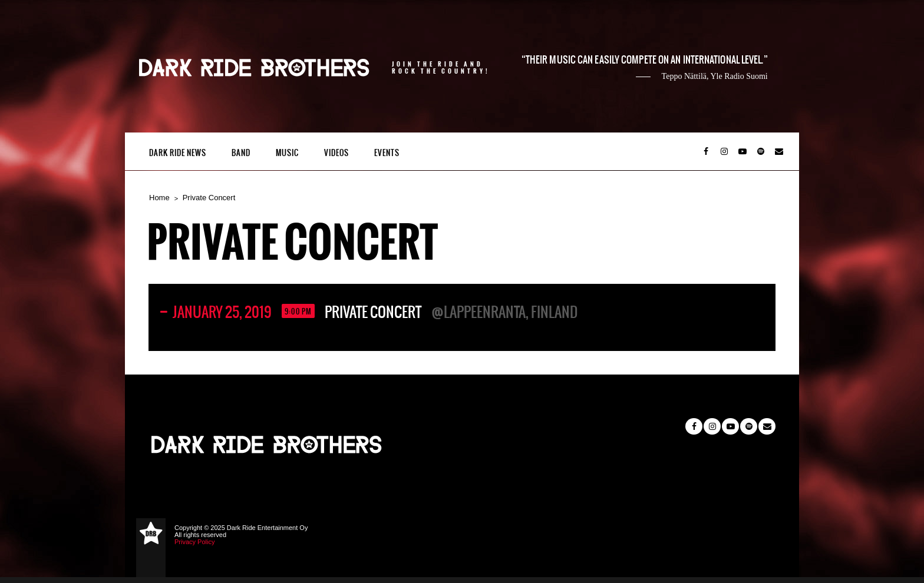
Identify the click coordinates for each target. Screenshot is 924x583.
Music (287, 153)
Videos (336, 153)
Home (159, 198)
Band (241, 153)
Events (387, 153)
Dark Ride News (178, 153)
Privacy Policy (194, 542)
